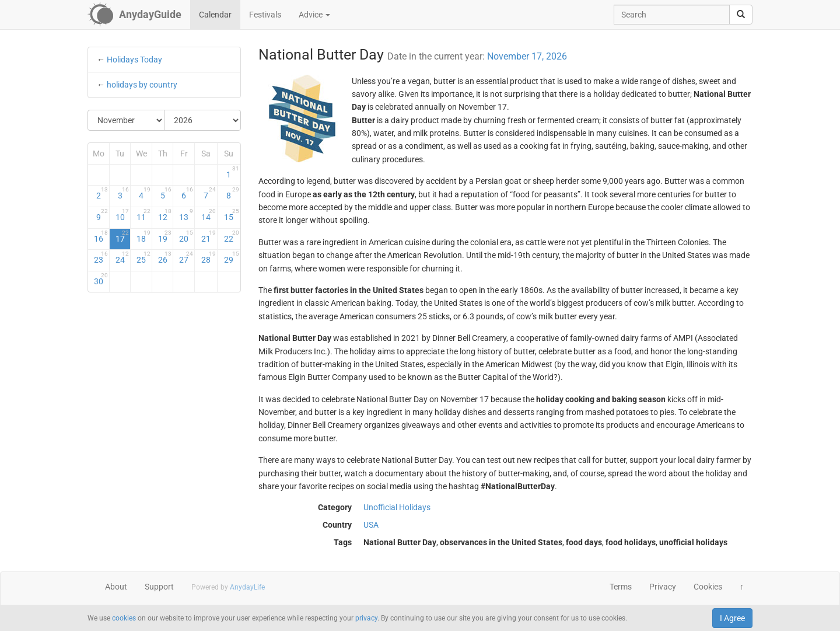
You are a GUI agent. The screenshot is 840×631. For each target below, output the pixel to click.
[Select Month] (126, 120)
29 (231, 257)
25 (143, 257)
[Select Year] (202, 120)
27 (186, 257)
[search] (741, 15)
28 (209, 257)
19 (165, 236)
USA (371, 525)
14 (209, 215)
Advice (314, 15)
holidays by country (142, 85)
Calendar (215, 15)
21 (209, 236)
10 (123, 215)
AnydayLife (247, 587)
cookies (124, 618)
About (116, 587)
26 (165, 257)
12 (165, 215)
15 (231, 215)
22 (231, 236)
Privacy (663, 587)
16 (101, 236)
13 (186, 215)
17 (123, 236)
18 (143, 236)
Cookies (708, 587)
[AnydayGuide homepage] (134, 15)
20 (186, 236)
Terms (621, 587)
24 (123, 257)
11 (143, 215)
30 (101, 279)
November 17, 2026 (527, 56)
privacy (366, 618)
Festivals (265, 15)
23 (101, 257)
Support (159, 587)
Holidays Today (134, 60)
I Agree (732, 618)
